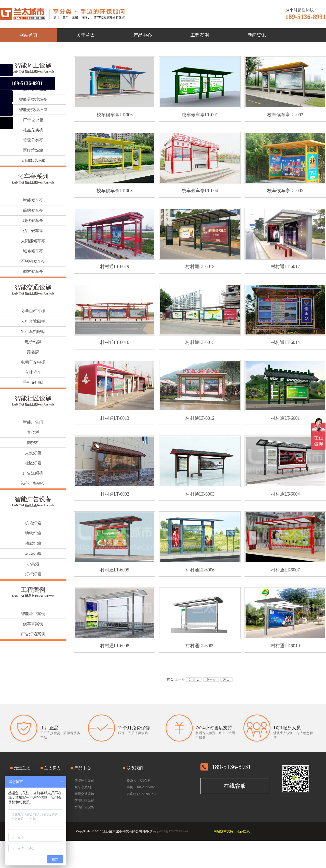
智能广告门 (33, 422)
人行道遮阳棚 (33, 321)
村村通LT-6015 (200, 342)
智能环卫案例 (33, 614)
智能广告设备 (33, 499)
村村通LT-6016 (115, 342)
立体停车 (33, 372)
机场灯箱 (33, 523)
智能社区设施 (33, 398)
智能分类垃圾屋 (33, 110)
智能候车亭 (33, 200)
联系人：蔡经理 (138, 781)
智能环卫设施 (33, 65)
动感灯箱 (33, 543)
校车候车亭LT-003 (115, 191)
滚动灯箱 (33, 554)
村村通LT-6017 (285, 267)
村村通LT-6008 (115, 646)
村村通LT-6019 (115, 267)
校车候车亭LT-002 (285, 115)
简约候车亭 (33, 210)
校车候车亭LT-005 (285, 191)
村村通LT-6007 (285, 570)
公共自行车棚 (33, 311)
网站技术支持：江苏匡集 (232, 831)
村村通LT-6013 (115, 418)
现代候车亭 (33, 221)
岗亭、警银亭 (33, 483)
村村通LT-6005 (115, 570)
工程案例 (33, 590)
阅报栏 (33, 443)
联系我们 (135, 768)
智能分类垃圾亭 (33, 99)
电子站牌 (33, 342)
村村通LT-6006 (200, 570)
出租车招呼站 (33, 332)
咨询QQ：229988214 (141, 794)
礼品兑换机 (33, 130)
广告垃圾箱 (33, 120)
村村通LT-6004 (285, 494)
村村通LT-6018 (200, 267)
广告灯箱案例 (33, 634)
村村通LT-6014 (285, 342)
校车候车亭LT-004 (200, 191)
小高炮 (33, 564)
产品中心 (83, 768)
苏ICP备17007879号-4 (172, 831)
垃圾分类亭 (33, 140)
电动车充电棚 (33, 362)
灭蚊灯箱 (33, 453)
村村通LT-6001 (285, 418)
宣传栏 (33, 432)
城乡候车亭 (33, 251)
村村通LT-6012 (200, 418)
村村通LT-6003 (200, 494)
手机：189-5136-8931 (142, 787)
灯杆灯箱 (33, 574)
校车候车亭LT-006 (115, 115)
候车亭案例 (33, 624)
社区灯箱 (33, 463)
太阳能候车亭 (33, 241)
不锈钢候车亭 (33, 261)
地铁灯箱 (33, 533)
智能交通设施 (33, 287)
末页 (226, 680)
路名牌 (33, 352)
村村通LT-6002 (115, 494)
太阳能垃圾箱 (33, 160)
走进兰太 (22, 768)
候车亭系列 (33, 176)
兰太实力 (52, 768)
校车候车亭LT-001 (200, 115)
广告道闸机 (33, 473)
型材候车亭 (33, 271)
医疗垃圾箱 (33, 150)
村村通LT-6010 (285, 646)
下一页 (211, 680)
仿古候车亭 (33, 231)
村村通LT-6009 (200, 646)
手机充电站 (33, 382)
